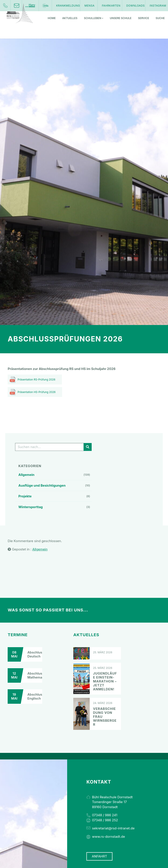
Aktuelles (70, 18)
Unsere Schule (121, 18)
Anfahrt (99, 856)
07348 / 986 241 (105, 815)
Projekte (25, 496)
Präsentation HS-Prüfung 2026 (37, 392)
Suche (160, 18)
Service (144, 18)
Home (52, 18)
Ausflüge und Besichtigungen (42, 485)
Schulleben (94, 18)
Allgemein (26, 475)
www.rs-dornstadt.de (108, 837)
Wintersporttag (31, 507)
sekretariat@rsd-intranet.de (113, 828)
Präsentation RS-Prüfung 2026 (36, 380)
